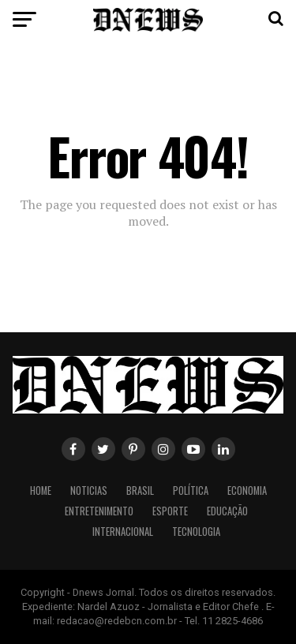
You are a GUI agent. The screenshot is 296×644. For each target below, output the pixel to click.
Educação (227, 511)
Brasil (140, 490)
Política (191, 490)
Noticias (89, 490)
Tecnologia (196, 532)
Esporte (170, 511)
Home (41, 490)
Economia (247, 490)
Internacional (123, 532)
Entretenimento (99, 511)
